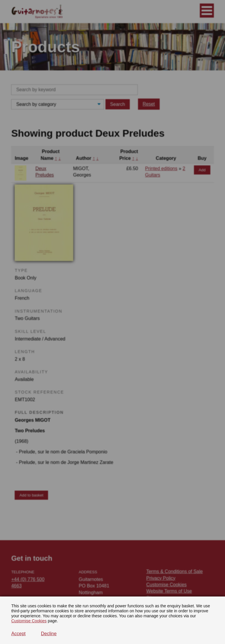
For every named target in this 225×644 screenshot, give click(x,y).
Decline (49, 634)
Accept (18, 634)
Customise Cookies (29, 621)
